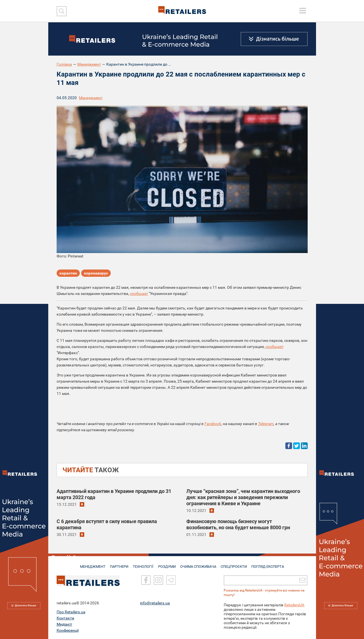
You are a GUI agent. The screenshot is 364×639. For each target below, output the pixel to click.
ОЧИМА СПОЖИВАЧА (199, 564)
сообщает (139, 294)
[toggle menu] (303, 11)
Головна (64, 64)
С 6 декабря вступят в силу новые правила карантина (107, 524)
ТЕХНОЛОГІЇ (143, 564)
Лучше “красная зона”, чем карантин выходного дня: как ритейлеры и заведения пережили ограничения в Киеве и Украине (243, 497)
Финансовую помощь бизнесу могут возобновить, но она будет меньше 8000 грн (238, 524)
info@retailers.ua (155, 603)
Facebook (213, 424)
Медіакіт (64, 624)
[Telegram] (171, 580)
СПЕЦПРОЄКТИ (235, 564)
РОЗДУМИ (167, 564)
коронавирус (96, 274)
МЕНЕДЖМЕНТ (91, 564)
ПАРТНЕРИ (118, 564)
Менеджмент (89, 64)
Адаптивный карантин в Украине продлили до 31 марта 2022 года (114, 494)
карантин (68, 274)
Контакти (65, 618)
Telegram (266, 424)
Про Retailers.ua (71, 612)
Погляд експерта (270, 564)
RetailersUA (294, 605)
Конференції (68, 630)
